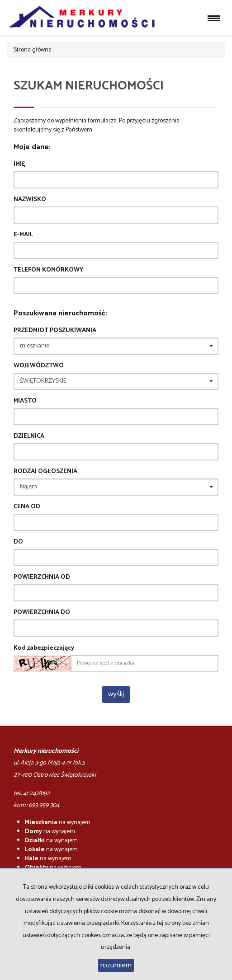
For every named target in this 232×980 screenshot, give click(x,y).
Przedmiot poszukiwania (55, 331)
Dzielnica (29, 436)
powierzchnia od (42, 577)
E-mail (23, 235)
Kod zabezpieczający (44, 648)
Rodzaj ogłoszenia (45, 472)
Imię (19, 164)
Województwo (39, 366)
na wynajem (58, 823)
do (18, 542)
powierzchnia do (42, 613)
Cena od (27, 507)
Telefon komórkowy (48, 270)
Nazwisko (30, 200)
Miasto (25, 401)
